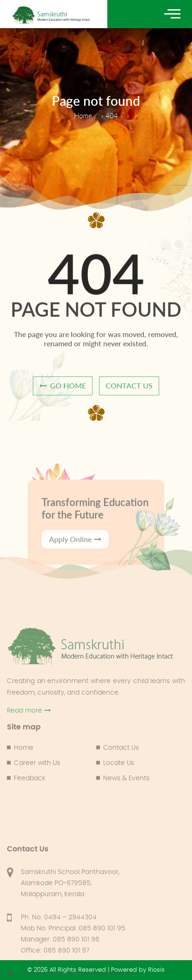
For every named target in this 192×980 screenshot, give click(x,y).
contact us (129, 391)
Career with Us (37, 787)
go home (63, 391)
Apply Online (75, 565)
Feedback (30, 802)
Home (83, 115)
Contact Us (121, 772)
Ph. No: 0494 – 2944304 (59, 975)
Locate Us (119, 787)
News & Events (126, 802)
